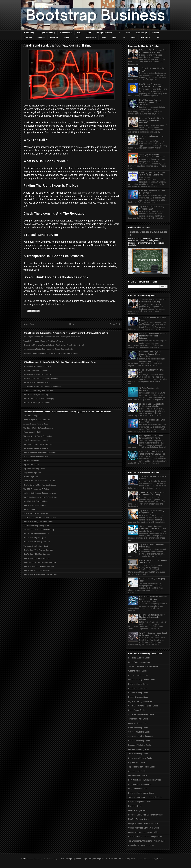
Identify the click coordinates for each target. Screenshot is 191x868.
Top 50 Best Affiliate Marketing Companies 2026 (152, 208)
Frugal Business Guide (138, 789)
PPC (79, 33)
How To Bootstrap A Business (35, 505)
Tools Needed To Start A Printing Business (40, 562)
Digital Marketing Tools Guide (140, 701)
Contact (156, 33)
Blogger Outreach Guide (138, 697)
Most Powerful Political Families (36, 513)
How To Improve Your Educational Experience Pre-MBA (153, 598)
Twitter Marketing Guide (138, 719)
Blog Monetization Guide (138, 675)
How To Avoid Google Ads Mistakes (37, 403)
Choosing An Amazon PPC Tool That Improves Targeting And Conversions (52, 337)
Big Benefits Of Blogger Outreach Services (40, 493)
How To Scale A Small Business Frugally (39, 399)
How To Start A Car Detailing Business (38, 550)
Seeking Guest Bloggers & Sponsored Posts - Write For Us (152, 156)
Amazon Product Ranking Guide (36, 424)
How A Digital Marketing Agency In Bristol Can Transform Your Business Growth (54, 345)
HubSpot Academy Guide (139, 819)
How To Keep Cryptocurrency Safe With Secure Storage (151, 85)
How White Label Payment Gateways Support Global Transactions (150, 102)
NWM (68, 859)
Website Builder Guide (137, 671)
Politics (133, 859)
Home (72, 324)
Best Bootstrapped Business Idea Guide (145, 780)
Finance (41, 37)
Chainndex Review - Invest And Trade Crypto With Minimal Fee (152, 453)
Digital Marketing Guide (138, 684)
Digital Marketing (47, 33)
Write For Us (105, 859)
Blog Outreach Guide (137, 771)
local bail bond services (84, 193)
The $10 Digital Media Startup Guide (143, 666)
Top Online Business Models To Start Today (40, 497)
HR (124, 37)
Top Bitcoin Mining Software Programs (38, 428)
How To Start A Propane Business (36, 534)
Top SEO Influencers (31, 465)
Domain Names (117, 859)
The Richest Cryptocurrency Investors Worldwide (42, 387)
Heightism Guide (135, 806)
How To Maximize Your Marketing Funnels (40, 452)
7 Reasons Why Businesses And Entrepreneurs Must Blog (153, 51)
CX (72, 859)
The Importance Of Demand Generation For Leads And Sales (153, 527)
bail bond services (101, 284)
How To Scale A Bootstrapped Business (39, 566)
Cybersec (140, 859)
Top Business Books (31, 460)
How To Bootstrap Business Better (37, 558)
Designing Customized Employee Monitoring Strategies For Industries (153, 120)
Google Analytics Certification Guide (143, 832)
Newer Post (29, 324)
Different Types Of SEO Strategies (37, 420)
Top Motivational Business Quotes (36, 546)
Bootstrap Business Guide (139, 658)
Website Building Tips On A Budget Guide (145, 837)
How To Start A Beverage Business (37, 542)
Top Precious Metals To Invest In (36, 448)
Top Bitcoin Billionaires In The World (37, 382)
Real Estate (91, 37)
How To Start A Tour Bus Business (36, 570)
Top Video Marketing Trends (34, 469)
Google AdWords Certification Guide (143, 823)
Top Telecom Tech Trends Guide (142, 767)
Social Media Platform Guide (140, 758)
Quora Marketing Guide (138, 723)
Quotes (96, 859)
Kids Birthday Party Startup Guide (36, 526)
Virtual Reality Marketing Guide (141, 714)
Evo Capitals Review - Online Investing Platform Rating (151, 437)
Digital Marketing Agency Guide (141, 793)
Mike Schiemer (48, 859)
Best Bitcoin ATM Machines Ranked (37, 366)
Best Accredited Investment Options (37, 374)
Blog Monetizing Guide (32, 473)
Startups (28, 37)
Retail (114, 37)
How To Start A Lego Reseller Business (38, 521)
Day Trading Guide (31, 477)
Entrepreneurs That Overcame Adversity (39, 530)
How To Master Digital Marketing (36, 395)
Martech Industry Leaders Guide (142, 680)
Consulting (29, 33)
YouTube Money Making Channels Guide (145, 797)
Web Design (141, 33)
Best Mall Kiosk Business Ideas (35, 501)
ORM (128, 33)
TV (84, 859)
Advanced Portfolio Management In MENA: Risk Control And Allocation (51, 353)
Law (158, 37)
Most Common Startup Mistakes (36, 456)
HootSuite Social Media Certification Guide (146, 815)
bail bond (51, 304)
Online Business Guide (138, 775)
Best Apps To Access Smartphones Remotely (41, 378)
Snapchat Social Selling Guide (141, 736)
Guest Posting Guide (137, 810)
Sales (104, 37)
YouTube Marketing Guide (139, 732)
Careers (147, 859)
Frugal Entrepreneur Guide (139, 662)
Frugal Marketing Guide (32, 432)
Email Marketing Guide (138, 688)
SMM (127, 859)
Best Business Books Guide (140, 784)
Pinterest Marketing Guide (139, 741)
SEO (89, 33)
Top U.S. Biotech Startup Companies (38, 436)
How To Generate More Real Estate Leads (40, 485)
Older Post (115, 324)
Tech (78, 37)
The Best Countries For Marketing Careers (40, 517)
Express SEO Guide (137, 762)
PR (119, 33)
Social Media (66, 33)
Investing (54, 37)
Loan (133, 37)
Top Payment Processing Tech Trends (38, 444)
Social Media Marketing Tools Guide (143, 706)
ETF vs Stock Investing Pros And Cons (38, 391)
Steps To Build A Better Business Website (39, 481)
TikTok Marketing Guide (138, 754)
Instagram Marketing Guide (139, 745)
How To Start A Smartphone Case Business (40, 574)
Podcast (78, 859)
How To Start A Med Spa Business (37, 554)
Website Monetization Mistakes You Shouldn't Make (43, 341)
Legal (57, 859)
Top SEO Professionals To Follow (36, 489)
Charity (153, 859)
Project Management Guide (140, 802)
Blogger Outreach (104, 33)
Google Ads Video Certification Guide (144, 828)
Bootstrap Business (33, 859)
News (62, 859)
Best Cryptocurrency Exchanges (36, 370)
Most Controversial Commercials (36, 440)
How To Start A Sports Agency (35, 538)
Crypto (67, 37)
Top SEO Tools (29, 509)
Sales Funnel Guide (136, 710)
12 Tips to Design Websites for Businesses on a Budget (152, 405)
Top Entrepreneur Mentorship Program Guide (147, 841)
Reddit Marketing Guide (138, 728)
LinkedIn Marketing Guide (139, 749)
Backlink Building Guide (138, 693)
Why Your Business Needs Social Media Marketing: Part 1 (153, 634)
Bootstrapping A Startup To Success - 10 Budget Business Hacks (48, 349)
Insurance (146, 37)
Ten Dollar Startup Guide (33, 416)
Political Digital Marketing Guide (141, 845)
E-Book (89, 859)
